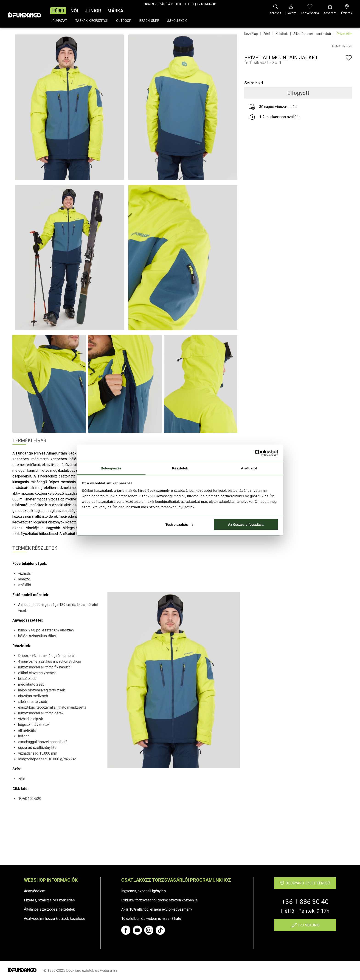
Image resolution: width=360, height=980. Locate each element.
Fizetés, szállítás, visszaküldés (49, 900)
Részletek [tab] (180, 468)
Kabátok (282, 34)
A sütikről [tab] (249, 468)
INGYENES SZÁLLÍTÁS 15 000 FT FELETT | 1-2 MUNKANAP (180, 4)
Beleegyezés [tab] (111, 468)
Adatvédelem (35, 891)
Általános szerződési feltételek (49, 909)
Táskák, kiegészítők (92, 21)
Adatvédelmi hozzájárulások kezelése (55, 919)
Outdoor (124, 21)
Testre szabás (179, 524)
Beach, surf (149, 21)
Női (74, 11)
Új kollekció (177, 21)
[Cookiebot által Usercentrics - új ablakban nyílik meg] (258, 453)
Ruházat (60, 21)
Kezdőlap (251, 34)
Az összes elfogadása (246, 524)
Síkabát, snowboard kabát (312, 34)
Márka (115, 11)
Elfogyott (298, 93)
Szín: (249, 83)
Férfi (58, 11)
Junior (93, 11)
